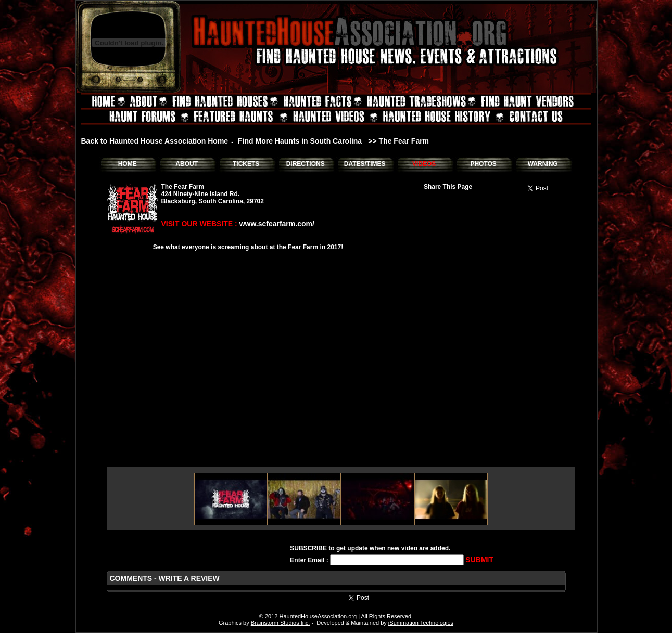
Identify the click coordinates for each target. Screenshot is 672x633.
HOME (128, 164)
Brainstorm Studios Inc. (281, 623)
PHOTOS (483, 164)
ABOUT (187, 164)
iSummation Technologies (421, 623)
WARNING (543, 164)
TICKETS (246, 164)
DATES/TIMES (365, 164)
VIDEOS (424, 164)
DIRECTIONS (306, 164)
